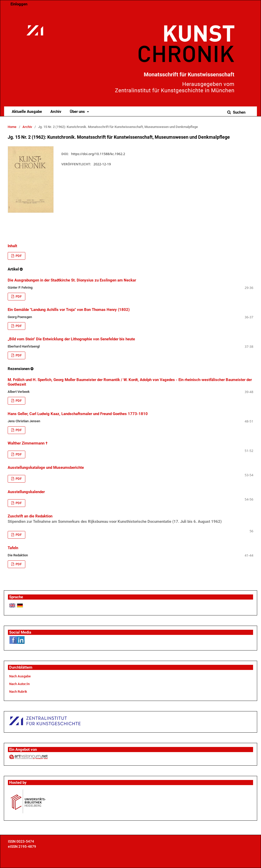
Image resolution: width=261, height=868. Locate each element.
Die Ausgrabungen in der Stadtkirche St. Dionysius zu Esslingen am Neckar (72, 280)
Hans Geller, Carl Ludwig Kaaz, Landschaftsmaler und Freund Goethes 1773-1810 (78, 414)
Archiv (56, 112)
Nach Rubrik (18, 692)
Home (12, 127)
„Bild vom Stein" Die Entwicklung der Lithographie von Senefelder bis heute (71, 339)
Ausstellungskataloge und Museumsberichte (46, 468)
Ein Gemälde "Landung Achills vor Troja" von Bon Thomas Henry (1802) (69, 310)
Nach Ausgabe (20, 676)
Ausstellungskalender (26, 492)
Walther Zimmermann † (28, 443)
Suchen (239, 112)
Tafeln (13, 548)
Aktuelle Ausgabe (27, 112)
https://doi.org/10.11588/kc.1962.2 (98, 154)
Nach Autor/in (19, 684)
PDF (18, 256)
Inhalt (12, 246)
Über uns (78, 112)
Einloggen (19, 4)
